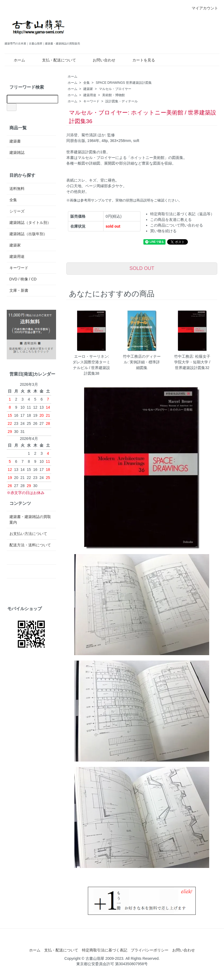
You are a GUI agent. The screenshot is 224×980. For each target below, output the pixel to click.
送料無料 (17, 189)
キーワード (91, 101)
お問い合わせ (100, 60)
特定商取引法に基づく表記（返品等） (182, 214)
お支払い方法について (28, 534)
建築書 (15, 141)
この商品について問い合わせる (177, 225)
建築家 (88, 89)
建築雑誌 (17, 152)
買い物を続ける (163, 231)
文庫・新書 (19, 290)
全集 (87, 83)
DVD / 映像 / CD (23, 279)
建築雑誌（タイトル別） (30, 223)
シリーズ (17, 211)
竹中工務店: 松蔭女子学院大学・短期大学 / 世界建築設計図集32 (192, 362)
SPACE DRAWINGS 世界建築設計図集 (124, 83)
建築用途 (90, 95)
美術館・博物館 (113, 95)
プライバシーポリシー (150, 950)
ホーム (15, 60)
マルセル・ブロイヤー (115, 89)
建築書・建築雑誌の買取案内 (30, 519)
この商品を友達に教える (171, 220)
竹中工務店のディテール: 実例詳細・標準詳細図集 (142, 362)
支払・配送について (55, 60)
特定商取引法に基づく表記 (105, 950)
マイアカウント (202, 8)
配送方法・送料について (30, 545)
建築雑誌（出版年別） (28, 234)
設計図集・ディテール (122, 101)
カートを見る (140, 60)
